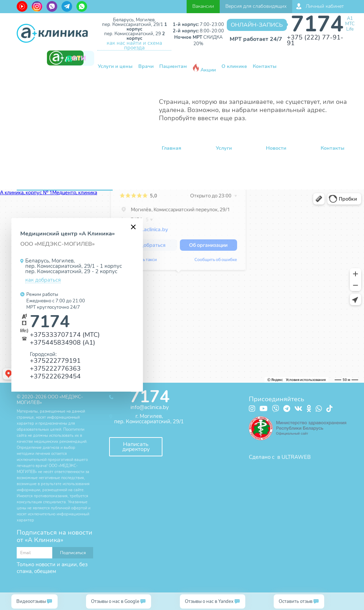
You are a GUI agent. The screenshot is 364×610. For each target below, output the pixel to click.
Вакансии (203, 6)
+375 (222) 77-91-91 (315, 40)
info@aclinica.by (150, 407)
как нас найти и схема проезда (134, 46)
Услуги (224, 148)
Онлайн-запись (257, 25)
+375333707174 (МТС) (65, 335)
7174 (317, 24)
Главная (172, 148)
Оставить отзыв (296, 601)
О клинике (234, 66)
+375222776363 (55, 368)
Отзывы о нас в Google (115, 601)
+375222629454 (55, 376)
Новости (276, 148)
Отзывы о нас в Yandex (209, 601)
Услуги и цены (115, 66)
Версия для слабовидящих (256, 6)
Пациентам (173, 66)
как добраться (43, 280)
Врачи (146, 66)
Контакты (265, 66)
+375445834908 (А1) (63, 342)
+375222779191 (55, 360)
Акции (204, 68)
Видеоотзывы (31, 601)
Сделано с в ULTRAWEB (280, 457)
